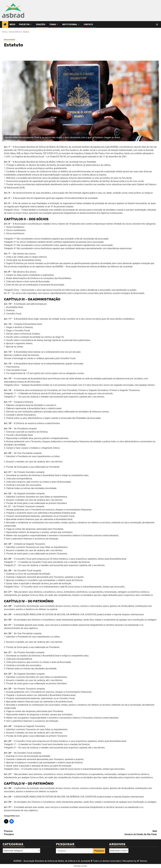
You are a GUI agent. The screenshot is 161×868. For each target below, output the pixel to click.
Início (12, 25)
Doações (41, 25)
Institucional (70, 25)
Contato (88, 25)
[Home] (5, 25)
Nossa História (10, 40)
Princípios (42, 833)
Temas (53, 25)
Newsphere (128, 861)
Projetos (24, 25)
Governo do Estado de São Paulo (119, 833)
